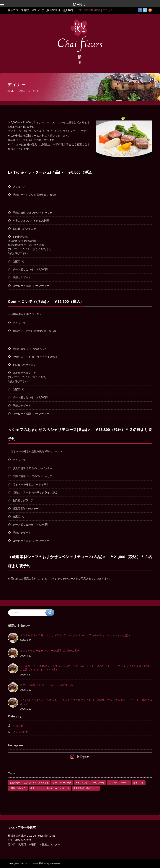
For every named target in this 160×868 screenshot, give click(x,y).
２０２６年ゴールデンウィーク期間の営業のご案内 (50, 651)
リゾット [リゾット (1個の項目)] (125, 783)
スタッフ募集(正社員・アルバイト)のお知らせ (47, 685)
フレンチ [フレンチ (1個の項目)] (113, 783)
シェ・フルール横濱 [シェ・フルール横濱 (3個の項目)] (62, 783)
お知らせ (18, 726)
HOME (11, 91)
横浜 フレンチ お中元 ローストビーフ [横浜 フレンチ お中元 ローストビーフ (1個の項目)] (50, 788)
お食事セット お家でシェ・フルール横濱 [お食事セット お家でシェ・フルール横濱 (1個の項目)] (29, 783)
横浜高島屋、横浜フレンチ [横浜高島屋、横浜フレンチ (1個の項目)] (86, 788)
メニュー (23, 91)
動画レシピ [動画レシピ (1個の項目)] (139, 783)
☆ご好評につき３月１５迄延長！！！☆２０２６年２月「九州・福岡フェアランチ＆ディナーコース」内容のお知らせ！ (86, 702)
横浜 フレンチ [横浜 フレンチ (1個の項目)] (19, 788)
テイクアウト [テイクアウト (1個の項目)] (82, 783)
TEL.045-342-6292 (89, 10)
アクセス (108, 10)
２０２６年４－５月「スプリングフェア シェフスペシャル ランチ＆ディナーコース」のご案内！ (76, 635)
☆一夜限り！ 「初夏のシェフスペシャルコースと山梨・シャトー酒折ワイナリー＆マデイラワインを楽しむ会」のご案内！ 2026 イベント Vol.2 (86, 668)
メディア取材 (21, 732)
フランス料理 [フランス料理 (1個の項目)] (98, 783)
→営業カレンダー (50, 844)
